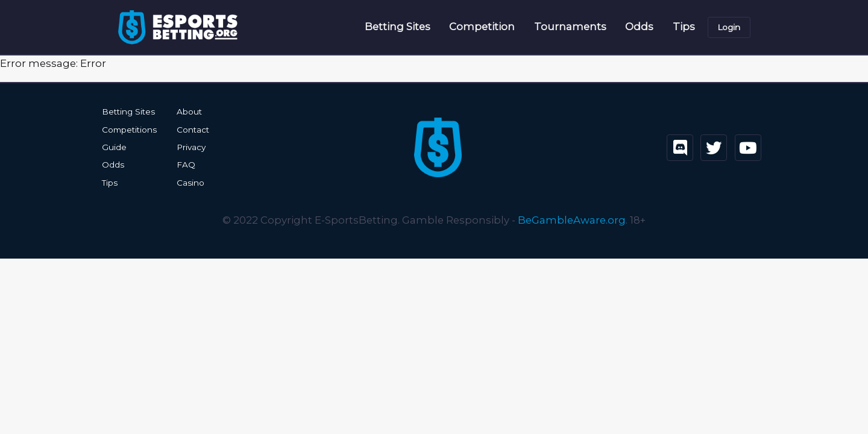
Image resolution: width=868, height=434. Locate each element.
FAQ (186, 165)
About (189, 112)
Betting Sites (398, 27)
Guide (114, 147)
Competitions (129, 130)
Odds (639, 27)
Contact (193, 130)
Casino (190, 183)
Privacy (191, 147)
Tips (684, 27)
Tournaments (570, 27)
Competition (482, 27)
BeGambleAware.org (572, 220)
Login (729, 27)
